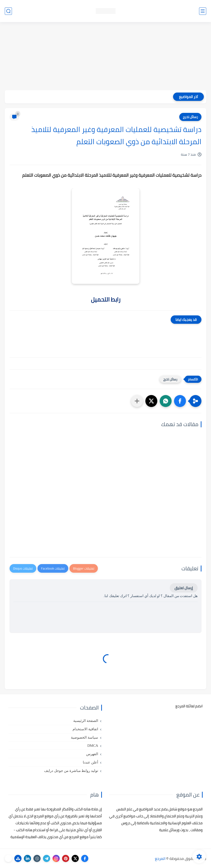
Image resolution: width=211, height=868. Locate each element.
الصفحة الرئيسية (86, 721)
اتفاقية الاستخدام (85, 729)
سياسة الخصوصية (84, 737)
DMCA (93, 746)
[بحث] (8, 11)
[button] (180, 401)
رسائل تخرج (190, 117)
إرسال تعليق (184, 588)
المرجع (160, 858)
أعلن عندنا (90, 762)
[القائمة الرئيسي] (203, 11)
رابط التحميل (106, 299)
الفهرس (92, 754)
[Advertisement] (105, 57)
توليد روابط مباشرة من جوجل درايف (71, 771)
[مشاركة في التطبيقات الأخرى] (137, 401)
